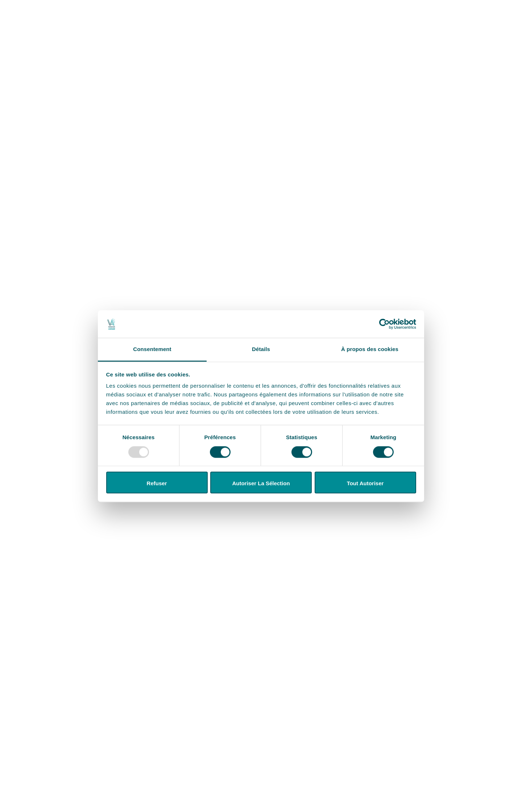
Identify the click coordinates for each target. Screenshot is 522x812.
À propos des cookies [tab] (370, 349)
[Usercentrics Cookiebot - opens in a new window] (384, 324)
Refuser (157, 484)
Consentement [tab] (152, 349)
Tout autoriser (365, 484)
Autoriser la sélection (261, 484)
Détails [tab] (261, 349)
